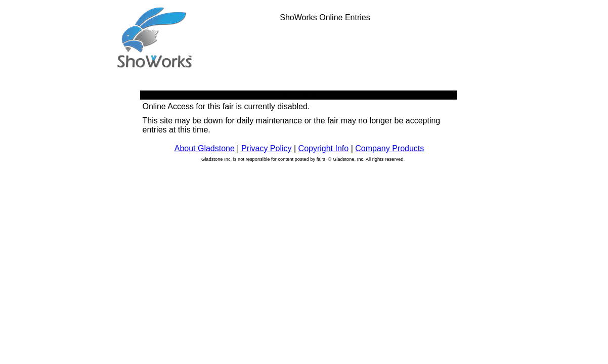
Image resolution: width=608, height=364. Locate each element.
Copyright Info (324, 148)
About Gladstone (205, 148)
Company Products (389, 148)
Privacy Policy (267, 148)
